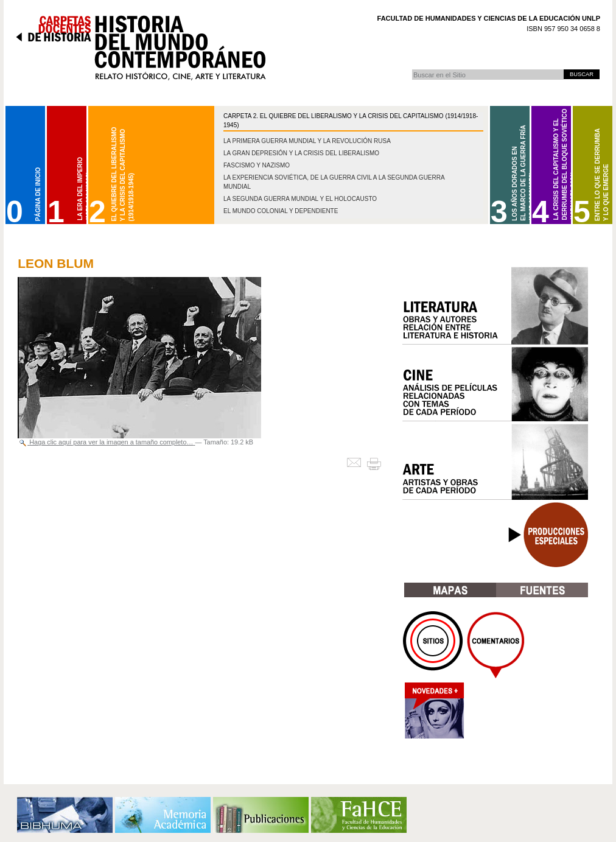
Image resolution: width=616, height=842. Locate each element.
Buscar (412, 69)
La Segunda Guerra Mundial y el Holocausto (300, 199)
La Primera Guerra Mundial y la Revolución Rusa (307, 141)
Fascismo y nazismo (257, 165)
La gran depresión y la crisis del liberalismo (301, 153)
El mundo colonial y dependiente (281, 211)
